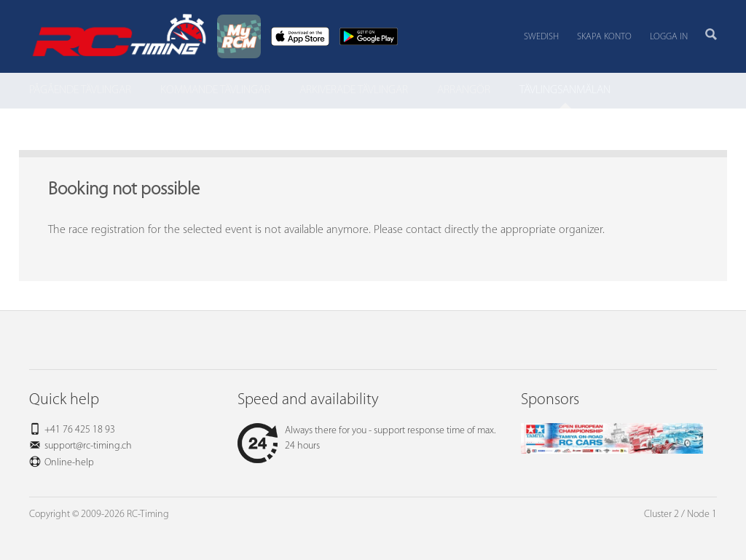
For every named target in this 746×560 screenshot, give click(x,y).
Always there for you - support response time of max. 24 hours (366, 438)
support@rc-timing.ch (88, 446)
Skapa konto (604, 37)
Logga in (669, 37)
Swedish (541, 37)
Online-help (69, 463)
